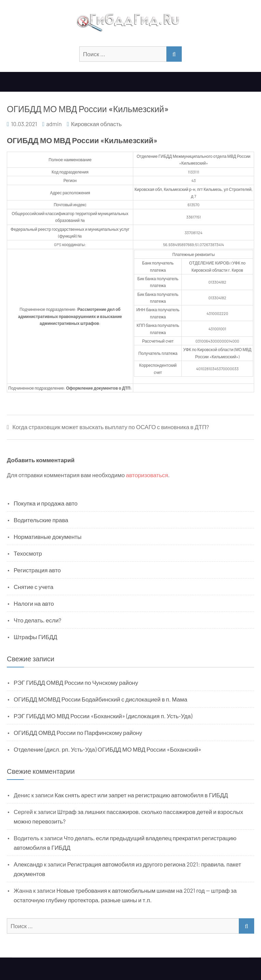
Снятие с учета (33, 587)
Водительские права (41, 520)
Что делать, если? (37, 620)
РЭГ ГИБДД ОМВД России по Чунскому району (76, 682)
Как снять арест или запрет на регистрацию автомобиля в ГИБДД (141, 795)
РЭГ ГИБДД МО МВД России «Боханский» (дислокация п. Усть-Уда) (103, 716)
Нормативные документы (48, 537)
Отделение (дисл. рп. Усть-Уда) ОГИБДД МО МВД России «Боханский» (107, 749)
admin (54, 124)
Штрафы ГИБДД (36, 637)
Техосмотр (28, 553)
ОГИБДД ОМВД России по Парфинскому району (78, 733)
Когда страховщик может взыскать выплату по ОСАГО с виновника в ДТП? (111, 427)
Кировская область (96, 124)
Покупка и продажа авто (46, 503)
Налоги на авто (34, 603)
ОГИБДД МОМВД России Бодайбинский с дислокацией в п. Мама (100, 699)
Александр (28, 864)
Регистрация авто (37, 570)
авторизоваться (147, 475)
